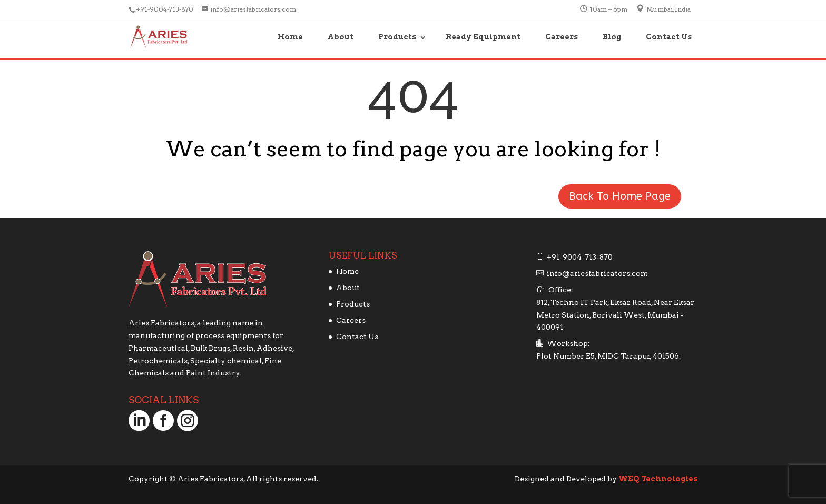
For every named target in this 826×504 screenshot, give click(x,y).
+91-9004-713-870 (165, 9)
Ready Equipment (483, 37)
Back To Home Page (620, 196)
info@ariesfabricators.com (597, 273)
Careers (562, 37)
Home (290, 37)
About (341, 37)
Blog (612, 37)
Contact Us (669, 37)
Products (397, 37)
